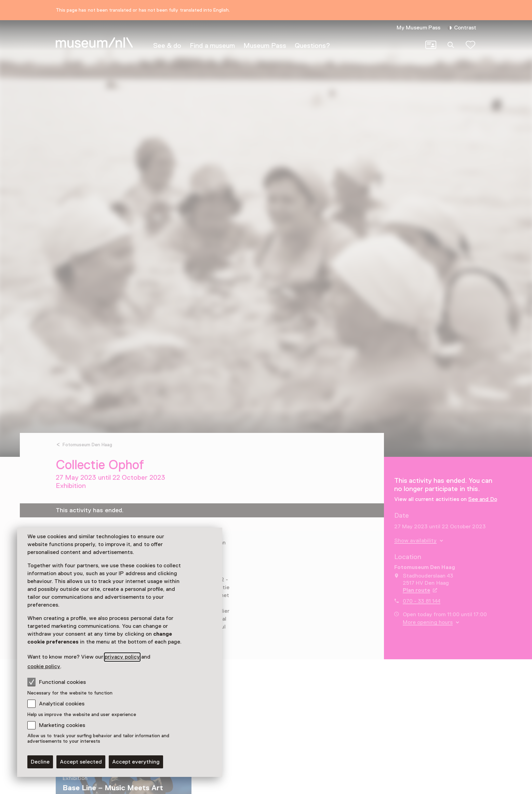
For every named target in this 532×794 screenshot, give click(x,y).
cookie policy (44, 666)
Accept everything (136, 762)
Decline (40, 762)
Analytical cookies (62, 704)
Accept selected (81, 762)
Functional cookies (57, 682)
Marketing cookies (62, 725)
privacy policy (122, 657)
